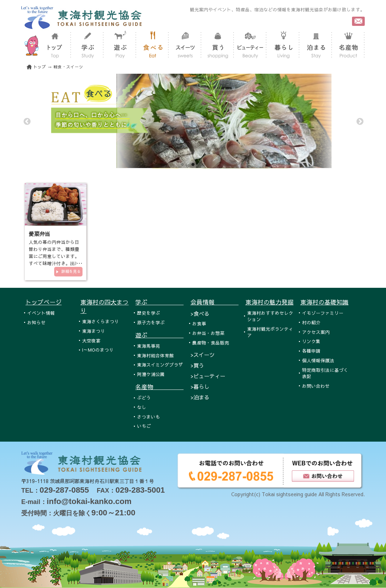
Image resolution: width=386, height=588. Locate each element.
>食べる (200, 313)
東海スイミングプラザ (160, 365)
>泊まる (200, 397)
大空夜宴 (91, 340)
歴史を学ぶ (149, 313)
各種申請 (311, 351)
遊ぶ (159, 335)
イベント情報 (41, 313)
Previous (27, 121)
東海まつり (94, 331)
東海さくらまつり (101, 321)
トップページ (44, 302)
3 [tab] (204, 165)
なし (142, 407)
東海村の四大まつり (104, 306)
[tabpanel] (193, 121)
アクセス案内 (316, 332)
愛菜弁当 (39, 234)
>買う (197, 365)
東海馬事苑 (149, 346)
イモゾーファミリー (323, 313)
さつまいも (149, 417)
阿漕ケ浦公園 (151, 374)
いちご (144, 426)
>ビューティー (208, 376)
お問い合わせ (316, 386)
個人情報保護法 (318, 360)
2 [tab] (193, 165)
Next (359, 121)
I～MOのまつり (98, 350)
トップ (40, 67)
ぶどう (144, 397)
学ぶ (159, 302)
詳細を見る (71, 271)
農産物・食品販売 (211, 343)
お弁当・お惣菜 (208, 333)
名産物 (159, 387)
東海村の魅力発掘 (269, 302)
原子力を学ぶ (151, 322)
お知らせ (36, 322)
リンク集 (311, 341)
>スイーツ (203, 355)
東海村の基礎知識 (324, 302)
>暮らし (200, 387)
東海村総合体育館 (155, 355)
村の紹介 (311, 322)
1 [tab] (182, 165)
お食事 (199, 323)
